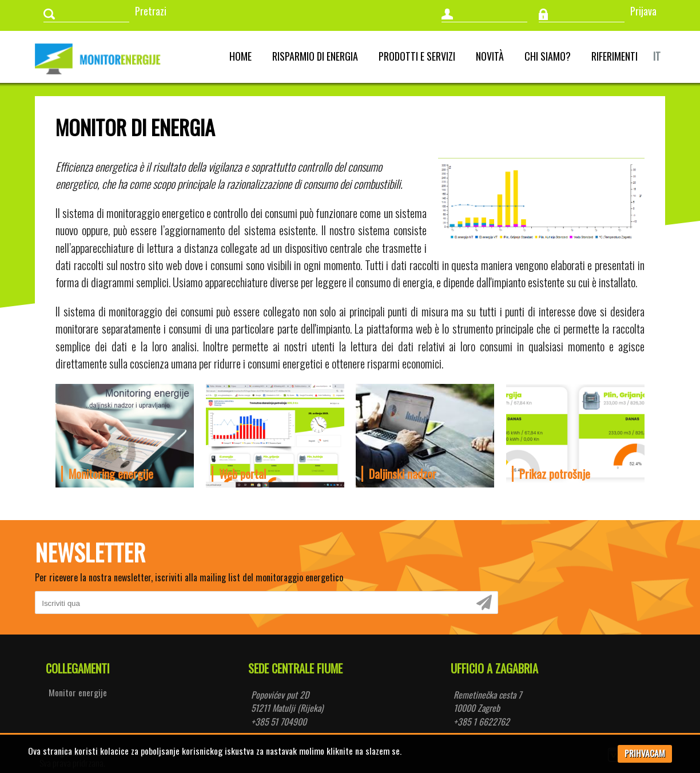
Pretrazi (151, 11)
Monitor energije (78, 692)
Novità (490, 56)
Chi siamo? (548, 56)
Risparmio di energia (315, 56)
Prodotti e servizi (417, 56)
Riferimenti (615, 56)
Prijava (643, 11)
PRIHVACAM (645, 753)
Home (240, 56)
